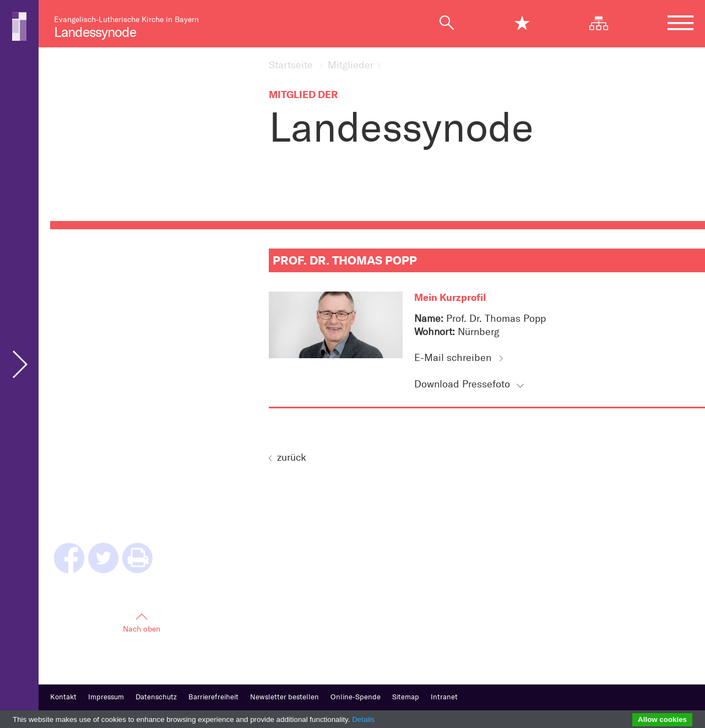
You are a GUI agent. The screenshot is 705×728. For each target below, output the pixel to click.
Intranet (444, 697)
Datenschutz (156, 697)
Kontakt (63, 697)
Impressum (106, 697)
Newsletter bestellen (284, 697)
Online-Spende (356, 697)
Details (363, 719)
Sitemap (406, 697)
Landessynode (95, 32)
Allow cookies (662, 719)
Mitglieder (351, 65)
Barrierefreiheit (213, 697)
